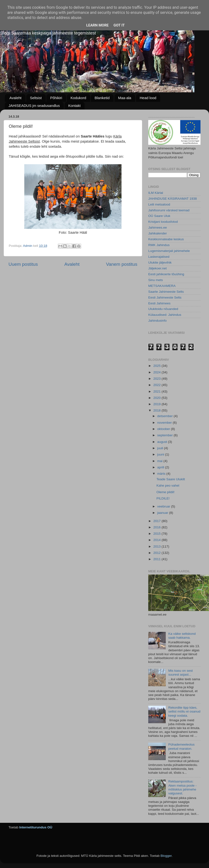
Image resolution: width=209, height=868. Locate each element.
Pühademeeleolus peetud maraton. (181, 746)
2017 (157, 521)
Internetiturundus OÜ (36, 827)
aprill (161, 467)
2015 (157, 534)
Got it (119, 25)
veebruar (164, 506)
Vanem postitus (122, 264)
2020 (157, 398)
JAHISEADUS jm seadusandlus (34, 106)
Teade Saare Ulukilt (171, 479)
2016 (157, 527)
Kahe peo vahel (168, 486)
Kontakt (74, 106)
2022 (157, 385)
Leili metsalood (159, 204)
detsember (165, 416)
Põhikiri (56, 98)
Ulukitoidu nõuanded (163, 309)
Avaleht (16, 98)
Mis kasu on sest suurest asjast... (180, 673)
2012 (157, 553)
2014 (157, 540)
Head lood (148, 98)
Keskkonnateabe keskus (166, 239)
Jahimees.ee (158, 228)
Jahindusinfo (157, 321)
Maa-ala (125, 98)
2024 (157, 372)
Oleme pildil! (165, 492)
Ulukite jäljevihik (160, 262)
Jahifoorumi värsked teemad (169, 210)
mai (160, 461)
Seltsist (36, 98)
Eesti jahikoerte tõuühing (166, 274)
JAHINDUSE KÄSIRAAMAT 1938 (173, 199)
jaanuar (163, 513)
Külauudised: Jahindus (165, 315)
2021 (157, 391)
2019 (157, 404)
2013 (157, 546)
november (165, 423)
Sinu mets (156, 280)
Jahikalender (158, 233)
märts (162, 474)
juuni (161, 454)
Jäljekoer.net (157, 268)
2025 (157, 366)
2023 (157, 379)
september (165, 435)
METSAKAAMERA (162, 286)
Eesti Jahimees (159, 303)
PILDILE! (163, 498)
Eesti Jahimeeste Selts (165, 297)
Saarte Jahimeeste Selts (166, 292)
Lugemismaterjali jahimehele (169, 251)
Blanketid (102, 98)
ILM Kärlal (156, 193)
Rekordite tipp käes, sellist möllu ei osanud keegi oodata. (184, 711)
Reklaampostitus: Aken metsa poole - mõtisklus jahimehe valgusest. (182, 787)
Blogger (166, 856)
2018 (157, 410)
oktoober (164, 429)
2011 (157, 559)
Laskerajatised (159, 257)
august (163, 442)
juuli (161, 448)
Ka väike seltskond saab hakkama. (182, 636)
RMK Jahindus (159, 245)
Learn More (97, 25)
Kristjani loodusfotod (163, 222)
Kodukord (78, 98)
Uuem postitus (23, 264)
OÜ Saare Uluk (159, 216)
